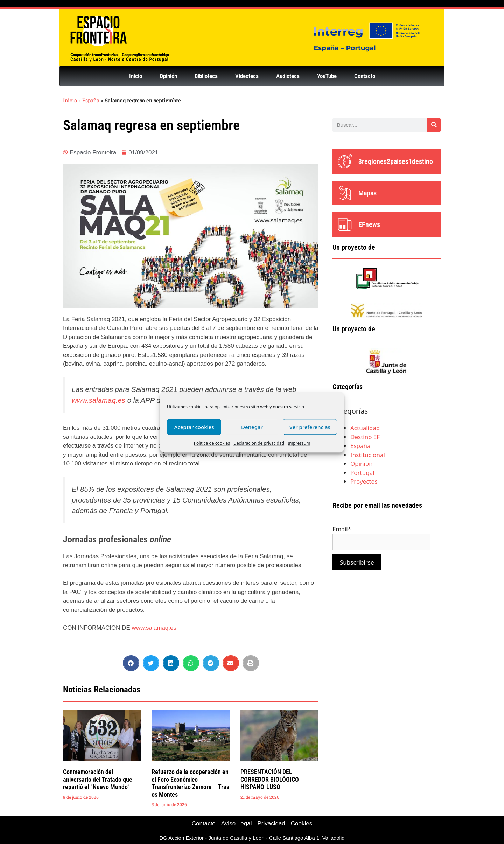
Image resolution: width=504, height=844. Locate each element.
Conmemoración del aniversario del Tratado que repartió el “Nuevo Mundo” (98, 779)
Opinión (168, 76)
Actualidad (365, 428)
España (91, 100)
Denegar (252, 427)
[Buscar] (434, 125)
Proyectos (364, 481)
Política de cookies (212, 443)
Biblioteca (206, 76)
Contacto (365, 76)
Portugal (362, 473)
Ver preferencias (310, 427)
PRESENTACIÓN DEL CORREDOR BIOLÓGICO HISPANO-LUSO (270, 779)
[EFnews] (345, 224)
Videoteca (247, 76)
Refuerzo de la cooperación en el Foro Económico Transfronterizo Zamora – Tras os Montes (190, 783)
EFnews (369, 224)
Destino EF (365, 437)
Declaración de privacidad (259, 443)
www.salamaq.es (99, 400)
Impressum (299, 443)
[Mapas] (345, 193)
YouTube (327, 76)
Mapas (367, 193)
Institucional (368, 455)
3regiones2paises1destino (396, 161)
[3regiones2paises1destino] (345, 161)
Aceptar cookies (194, 427)
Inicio (136, 76)
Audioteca (288, 76)
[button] (131, 663)
